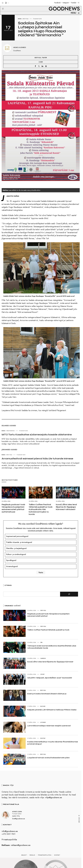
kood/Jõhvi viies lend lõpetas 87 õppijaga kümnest (50, 662)
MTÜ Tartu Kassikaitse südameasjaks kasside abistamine (37, 435)
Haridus (43, 658)
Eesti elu (26, 19)
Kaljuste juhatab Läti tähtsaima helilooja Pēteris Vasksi (52, 710)
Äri (41, 642)
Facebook (57, 3)
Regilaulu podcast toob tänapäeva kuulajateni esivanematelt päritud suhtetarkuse (13, 508)
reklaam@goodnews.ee (21, 845)
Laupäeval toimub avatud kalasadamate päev (48, 758)
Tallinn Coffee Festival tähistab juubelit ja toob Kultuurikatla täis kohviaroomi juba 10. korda (41, 509)
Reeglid (32, 855)
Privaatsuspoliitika (9, 840)
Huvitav (43, 738)
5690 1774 (16, 816)
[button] (1, 6)
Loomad (43, 722)
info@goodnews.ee (10, 831)
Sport (43, 674)
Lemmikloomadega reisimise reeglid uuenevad (49, 726)
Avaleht (24, 855)
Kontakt (57, 855)
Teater (44, 58)
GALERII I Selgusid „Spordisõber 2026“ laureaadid (50, 678)
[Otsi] (69, 594)
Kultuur (43, 706)
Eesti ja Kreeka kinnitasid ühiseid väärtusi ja (47, 694)
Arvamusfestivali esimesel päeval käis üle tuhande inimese (37, 459)
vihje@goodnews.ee (54, 798)
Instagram (66, 3)
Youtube (74, 3)
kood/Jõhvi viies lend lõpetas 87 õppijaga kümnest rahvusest (66, 507)
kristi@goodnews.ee (19, 819)
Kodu (20, 19)
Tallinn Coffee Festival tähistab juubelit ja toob (48, 630)
